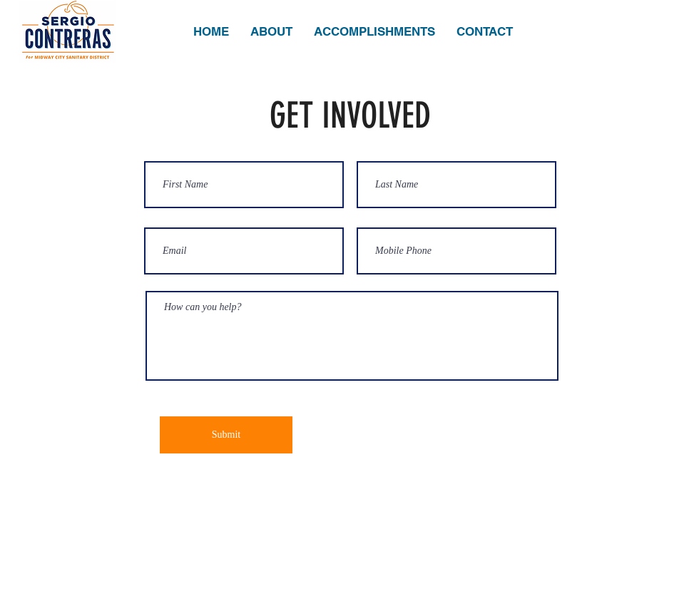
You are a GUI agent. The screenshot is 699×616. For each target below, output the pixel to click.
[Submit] (226, 435)
